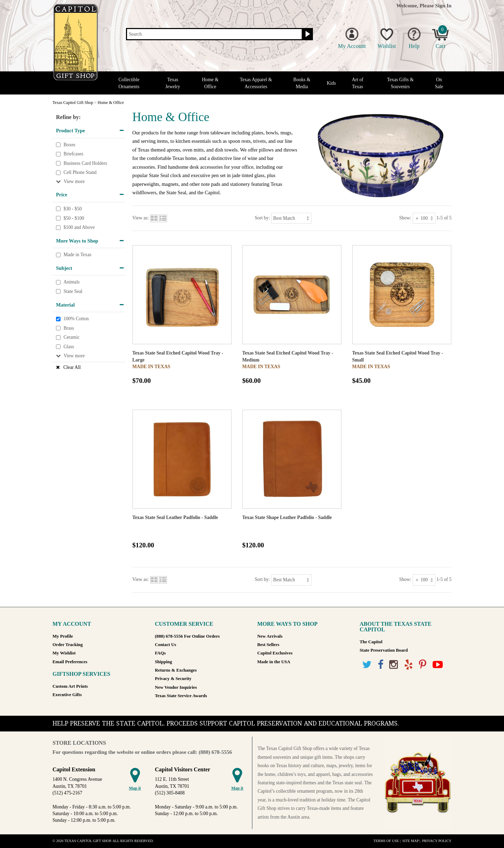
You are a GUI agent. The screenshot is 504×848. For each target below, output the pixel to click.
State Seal (73, 291)
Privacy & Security (173, 679)
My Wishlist (64, 653)
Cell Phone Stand (80, 173)
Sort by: (262, 218)
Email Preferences (70, 662)
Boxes (69, 145)
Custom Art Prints (70, 686)
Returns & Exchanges (176, 670)
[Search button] (307, 34)
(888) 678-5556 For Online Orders (187, 636)
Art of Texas (358, 83)
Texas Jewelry (173, 83)
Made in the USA (274, 662)
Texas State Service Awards (181, 696)
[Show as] (424, 218)
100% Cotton (76, 319)
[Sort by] (291, 218)
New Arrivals (270, 636)
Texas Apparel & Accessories (256, 83)
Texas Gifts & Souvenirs (400, 83)
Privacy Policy (437, 841)
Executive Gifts (67, 695)
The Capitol (371, 642)
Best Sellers (268, 645)
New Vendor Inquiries (176, 687)
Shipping (164, 662)
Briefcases (73, 154)
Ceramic (71, 338)
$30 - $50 (72, 209)
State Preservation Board (384, 650)
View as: (141, 218)
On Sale (439, 83)
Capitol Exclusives (275, 653)
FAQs (160, 653)
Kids (331, 83)
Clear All (72, 367)
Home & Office (210, 83)
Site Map (410, 841)
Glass (69, 347)
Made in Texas (77, 255)
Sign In (443, 5)
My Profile (63, 636)
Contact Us (166, 645)
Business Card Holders (85, 163)
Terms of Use (386, 841)
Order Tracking (68, 645)
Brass (69, 328)
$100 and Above (79, 227)
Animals (71, 282)
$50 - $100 (74, 218)
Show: (405, 218)
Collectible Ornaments (129, 83)
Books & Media (302, 83)
